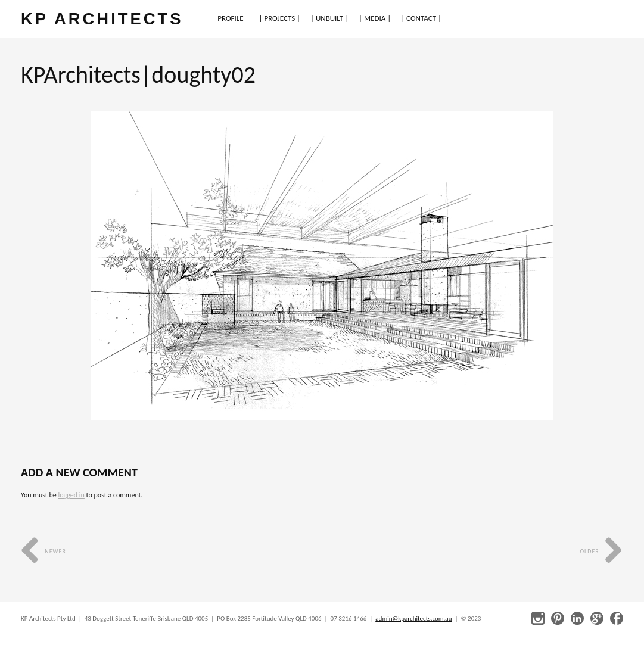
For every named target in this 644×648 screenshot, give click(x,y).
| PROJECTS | (280, 18)
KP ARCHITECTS (102, 19)
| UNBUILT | (329, 18)
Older (601, 551)
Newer (43, 551)
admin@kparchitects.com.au (413, 619)
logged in (71, 495)
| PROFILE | (230, 18)
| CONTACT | (421, 18)
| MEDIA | (375, 18)
